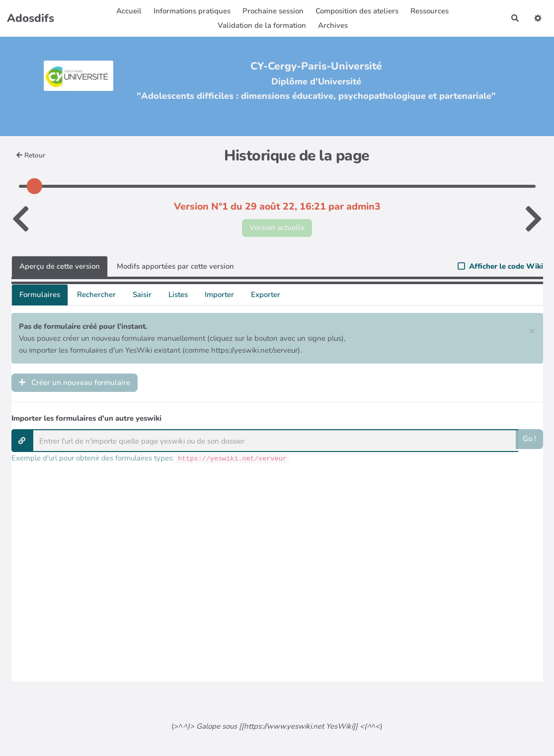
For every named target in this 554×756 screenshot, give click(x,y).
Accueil (129, 11)
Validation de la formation (262, 25)
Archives (333, 25)
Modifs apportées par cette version (175, 266)
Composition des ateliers (357, 11)
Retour (31, 155)
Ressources (430, 11)
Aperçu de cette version (60, 266)
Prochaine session (273, 11)
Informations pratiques (192, 11)
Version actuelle (277, 227)
